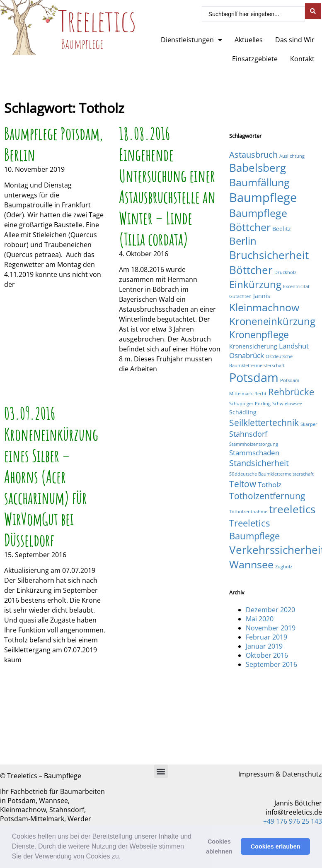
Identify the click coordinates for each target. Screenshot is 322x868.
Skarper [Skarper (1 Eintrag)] (309, 424)
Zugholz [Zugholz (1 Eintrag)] (284, 567)
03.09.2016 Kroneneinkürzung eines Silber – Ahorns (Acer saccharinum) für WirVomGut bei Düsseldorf (51, 477)
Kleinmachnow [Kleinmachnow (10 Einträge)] (264, 307)
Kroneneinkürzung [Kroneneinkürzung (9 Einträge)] (272, 321)
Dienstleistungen (191, 40)
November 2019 (271, 628)
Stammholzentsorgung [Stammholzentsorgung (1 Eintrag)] (254, 444)
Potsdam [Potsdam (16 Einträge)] (254, 377)
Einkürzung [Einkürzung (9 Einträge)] (255, 284)
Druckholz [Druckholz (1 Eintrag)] (285, 272)
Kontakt (302, 59)
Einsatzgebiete (255, 59)
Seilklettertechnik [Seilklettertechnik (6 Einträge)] (264, 422)
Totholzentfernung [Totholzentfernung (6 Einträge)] (267, 496)
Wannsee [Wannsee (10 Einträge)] (251, 564)
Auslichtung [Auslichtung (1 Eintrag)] (292, 156)
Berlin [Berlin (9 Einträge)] (243, 241)
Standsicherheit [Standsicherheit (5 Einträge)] (259, 463)
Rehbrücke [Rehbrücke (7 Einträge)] (291, 392)
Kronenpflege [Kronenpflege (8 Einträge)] (259, 334)
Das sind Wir (295, 40)
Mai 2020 (260, 619)
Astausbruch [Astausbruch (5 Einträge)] (253, 155)
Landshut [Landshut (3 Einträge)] (294, 346)
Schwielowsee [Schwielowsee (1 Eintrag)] (287, 404)
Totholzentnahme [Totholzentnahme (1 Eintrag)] (248, 512)
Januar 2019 (264, 646)
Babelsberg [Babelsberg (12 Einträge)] (258, 168)
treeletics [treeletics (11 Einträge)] (292, 509)
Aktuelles (249, 40)
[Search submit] (313, 11)
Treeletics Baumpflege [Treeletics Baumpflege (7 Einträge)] (254, 529)
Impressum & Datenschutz (280, 774)
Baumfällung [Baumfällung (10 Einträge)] (259, 182)
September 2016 (271, 664)
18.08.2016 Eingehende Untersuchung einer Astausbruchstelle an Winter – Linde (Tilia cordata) (167, 186)
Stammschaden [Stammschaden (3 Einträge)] (254, 453)
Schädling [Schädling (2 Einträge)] (243, 412)
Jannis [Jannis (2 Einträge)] (262, 296)
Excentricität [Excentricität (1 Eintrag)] (296, 286)
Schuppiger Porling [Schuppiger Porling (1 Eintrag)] (250, 404)
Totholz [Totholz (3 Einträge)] (270, 484)
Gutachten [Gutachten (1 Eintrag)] (240, 296)
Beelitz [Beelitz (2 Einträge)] (282, 229)
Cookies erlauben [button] (276, 846)
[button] (124, 857)
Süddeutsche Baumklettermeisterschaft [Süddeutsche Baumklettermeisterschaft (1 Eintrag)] (271, 474)
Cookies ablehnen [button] (219, 846)
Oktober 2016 (267, 655)
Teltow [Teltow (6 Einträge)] (243, 484)
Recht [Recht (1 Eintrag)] (260, 394)
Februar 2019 (266, 637)
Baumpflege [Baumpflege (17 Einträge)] (263, 197)
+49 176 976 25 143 (293, 821)
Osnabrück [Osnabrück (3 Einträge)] (247, 355)
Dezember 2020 (270, 610)
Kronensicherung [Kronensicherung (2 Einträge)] (253, 346)
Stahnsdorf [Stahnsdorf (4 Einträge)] (248, 434)
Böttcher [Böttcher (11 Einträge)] (251, 270)
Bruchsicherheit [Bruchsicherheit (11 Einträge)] (269, 255)
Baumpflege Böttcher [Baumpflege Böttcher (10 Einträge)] (258, 220)
